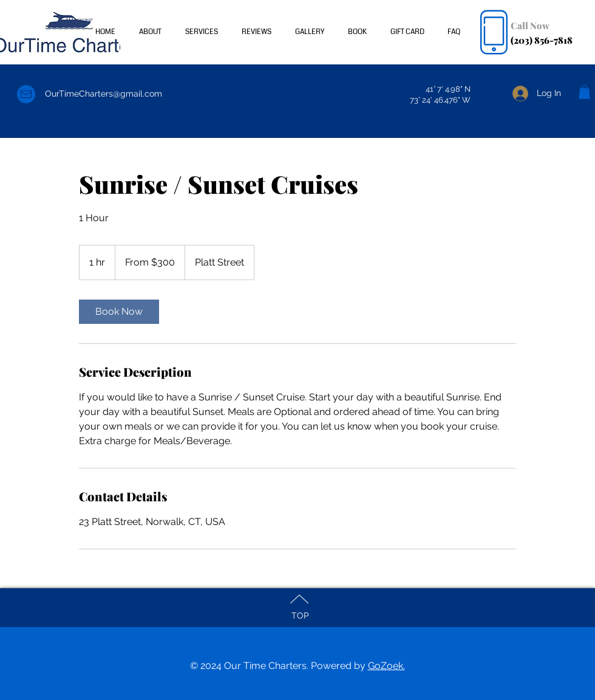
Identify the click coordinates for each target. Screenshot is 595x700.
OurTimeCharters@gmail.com (104, 94)
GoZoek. (386, 666)
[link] (119, 312)
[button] (584, 92)
